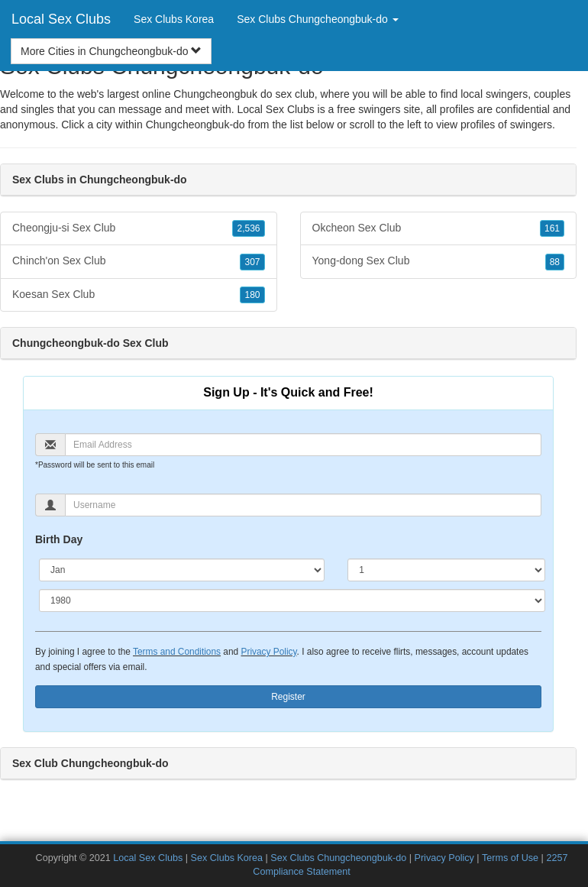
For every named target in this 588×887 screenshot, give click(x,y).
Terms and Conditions (177, 652)
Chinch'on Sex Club (139, 261)
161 (552, 228)
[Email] (303, 445)
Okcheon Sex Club (439, 228)
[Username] (303, 505)
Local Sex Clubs (61, 19)
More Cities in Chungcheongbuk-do (111, 51)
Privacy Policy (268, 652)
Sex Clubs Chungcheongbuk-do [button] (318, 19)
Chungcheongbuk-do (195, 125)
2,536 (248, 228)
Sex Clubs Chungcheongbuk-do (338, 858)
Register (288, 697)
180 (252, 295)
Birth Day (59, 539)
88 (555, 262)
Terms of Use (510, 858)
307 (252, 262)
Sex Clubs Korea (174, 19)
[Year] (292, 601)
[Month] (182, 570)
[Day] (446, 570)
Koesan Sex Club (139, 295)
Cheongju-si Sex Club (139, 228)
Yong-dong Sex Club (439, 261)
